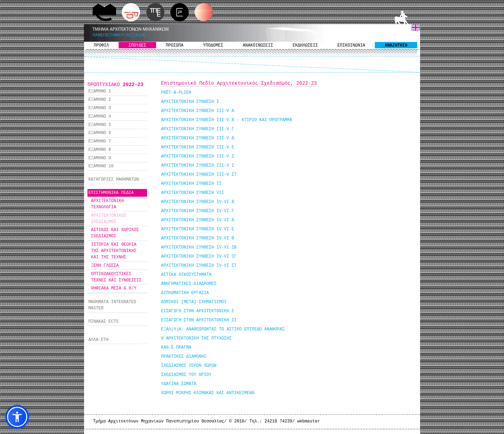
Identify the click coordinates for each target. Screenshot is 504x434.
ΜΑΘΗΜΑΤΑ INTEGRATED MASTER (112, 305)
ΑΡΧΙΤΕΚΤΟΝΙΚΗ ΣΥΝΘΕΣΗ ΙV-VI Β (198, 202)
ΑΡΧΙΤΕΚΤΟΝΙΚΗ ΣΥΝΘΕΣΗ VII (192, 193)
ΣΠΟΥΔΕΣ (137, 45)
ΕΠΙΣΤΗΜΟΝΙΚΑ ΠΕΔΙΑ (111, 193)
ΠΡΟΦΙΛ (101, 45)
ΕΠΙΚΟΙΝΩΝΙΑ (351, 45)
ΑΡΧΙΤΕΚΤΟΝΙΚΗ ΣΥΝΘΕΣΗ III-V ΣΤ (199, 175)
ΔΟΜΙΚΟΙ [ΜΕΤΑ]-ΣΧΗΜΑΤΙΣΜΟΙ (194, 302)
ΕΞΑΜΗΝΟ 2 (100, 100)
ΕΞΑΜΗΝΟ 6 (100, 133)
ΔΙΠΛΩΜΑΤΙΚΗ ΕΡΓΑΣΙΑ (185, 293)
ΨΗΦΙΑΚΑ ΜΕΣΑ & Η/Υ (114, 288)
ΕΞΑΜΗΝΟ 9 (100, 158)
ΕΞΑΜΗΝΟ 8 (100, 150)
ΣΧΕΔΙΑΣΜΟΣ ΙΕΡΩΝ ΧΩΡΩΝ (189, 366)
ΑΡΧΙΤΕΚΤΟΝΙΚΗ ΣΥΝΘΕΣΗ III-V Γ (198, 129)
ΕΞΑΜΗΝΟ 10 (101, 166)
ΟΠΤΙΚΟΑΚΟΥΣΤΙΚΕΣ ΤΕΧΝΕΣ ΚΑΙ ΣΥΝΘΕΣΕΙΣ (116, 277)
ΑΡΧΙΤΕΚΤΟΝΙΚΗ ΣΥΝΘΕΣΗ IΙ (191, 184)
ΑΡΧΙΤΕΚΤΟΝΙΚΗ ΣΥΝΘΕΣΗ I (190, 102)
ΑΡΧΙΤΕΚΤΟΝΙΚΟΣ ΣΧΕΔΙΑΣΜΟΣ (109, 219)
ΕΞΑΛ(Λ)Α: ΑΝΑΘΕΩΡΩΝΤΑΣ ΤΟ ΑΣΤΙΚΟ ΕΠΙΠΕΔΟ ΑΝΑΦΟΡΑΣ (223, 329)
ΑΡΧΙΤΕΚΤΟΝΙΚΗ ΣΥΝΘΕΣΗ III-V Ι (198, 166)
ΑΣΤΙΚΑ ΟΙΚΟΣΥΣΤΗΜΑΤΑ (186, 275)
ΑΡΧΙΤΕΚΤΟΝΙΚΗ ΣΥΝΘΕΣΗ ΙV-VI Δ (198, 220)
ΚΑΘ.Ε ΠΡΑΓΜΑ (176, 348)
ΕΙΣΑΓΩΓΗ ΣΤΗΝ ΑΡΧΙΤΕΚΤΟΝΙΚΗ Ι (198, 311)
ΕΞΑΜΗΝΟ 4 (100, 117)
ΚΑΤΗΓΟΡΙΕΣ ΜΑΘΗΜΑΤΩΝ (113, 180)
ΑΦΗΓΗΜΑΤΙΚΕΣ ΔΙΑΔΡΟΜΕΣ (189, 284)
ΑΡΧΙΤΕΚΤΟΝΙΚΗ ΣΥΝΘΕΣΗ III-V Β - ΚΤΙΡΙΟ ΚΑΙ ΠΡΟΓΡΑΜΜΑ (226, 120)
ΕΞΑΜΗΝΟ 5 (100, 125)
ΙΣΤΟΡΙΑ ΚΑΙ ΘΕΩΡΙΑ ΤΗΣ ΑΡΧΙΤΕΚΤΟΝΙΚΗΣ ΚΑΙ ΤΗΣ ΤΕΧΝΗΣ (114, 251)
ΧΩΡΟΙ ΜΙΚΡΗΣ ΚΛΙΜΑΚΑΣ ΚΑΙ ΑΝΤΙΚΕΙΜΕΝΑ (208, 393)
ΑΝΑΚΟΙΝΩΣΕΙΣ (258, 45)
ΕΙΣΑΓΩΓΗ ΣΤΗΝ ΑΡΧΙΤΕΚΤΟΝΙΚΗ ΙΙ (199, 320)
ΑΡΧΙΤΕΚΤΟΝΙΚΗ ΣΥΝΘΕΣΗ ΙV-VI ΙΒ (199, 247)
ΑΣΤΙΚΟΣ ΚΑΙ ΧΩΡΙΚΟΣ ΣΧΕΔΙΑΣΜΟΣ (115, 233)
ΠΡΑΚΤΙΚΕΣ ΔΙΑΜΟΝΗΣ (184, 357)
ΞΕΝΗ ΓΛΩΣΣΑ (105, 266)
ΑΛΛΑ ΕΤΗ (98, 340)
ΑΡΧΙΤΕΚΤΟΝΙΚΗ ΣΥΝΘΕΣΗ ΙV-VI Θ (198, 238)
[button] (17, 417)
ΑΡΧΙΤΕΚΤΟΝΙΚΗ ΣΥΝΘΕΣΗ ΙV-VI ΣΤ (199, 266)
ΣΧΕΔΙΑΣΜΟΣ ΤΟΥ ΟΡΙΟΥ (186, 375)
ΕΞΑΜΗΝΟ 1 (100, 91)
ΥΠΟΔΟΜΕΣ (213, 45)
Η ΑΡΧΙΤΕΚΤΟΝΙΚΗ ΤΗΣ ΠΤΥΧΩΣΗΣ (196, 338)
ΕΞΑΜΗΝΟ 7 (100, 141)
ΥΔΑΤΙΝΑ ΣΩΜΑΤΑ (179, 384)
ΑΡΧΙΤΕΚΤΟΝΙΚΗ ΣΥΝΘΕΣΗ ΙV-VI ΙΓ (199, 257)
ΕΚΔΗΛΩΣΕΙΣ (305, 45)
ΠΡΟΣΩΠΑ (175, 45)
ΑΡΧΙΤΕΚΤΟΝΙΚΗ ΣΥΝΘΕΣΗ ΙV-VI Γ (198, 211)
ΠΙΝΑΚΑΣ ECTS (103, 322)
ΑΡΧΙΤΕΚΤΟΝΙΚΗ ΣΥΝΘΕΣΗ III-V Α (198, 111)
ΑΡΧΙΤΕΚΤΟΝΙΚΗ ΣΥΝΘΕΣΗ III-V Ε (198, 147)
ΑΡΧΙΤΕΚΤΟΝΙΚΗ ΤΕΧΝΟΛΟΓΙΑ (107, 204)
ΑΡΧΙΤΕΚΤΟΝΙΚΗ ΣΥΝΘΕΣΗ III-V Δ (198, 138)
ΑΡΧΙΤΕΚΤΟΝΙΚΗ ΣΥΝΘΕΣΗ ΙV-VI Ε (198, 229)
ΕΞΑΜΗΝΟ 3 (100, 108)
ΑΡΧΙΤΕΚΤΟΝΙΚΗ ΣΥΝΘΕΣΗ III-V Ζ (198, 156)
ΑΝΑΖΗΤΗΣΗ (396, 45)
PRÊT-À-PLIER (176, 93)
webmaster (309, 421)
